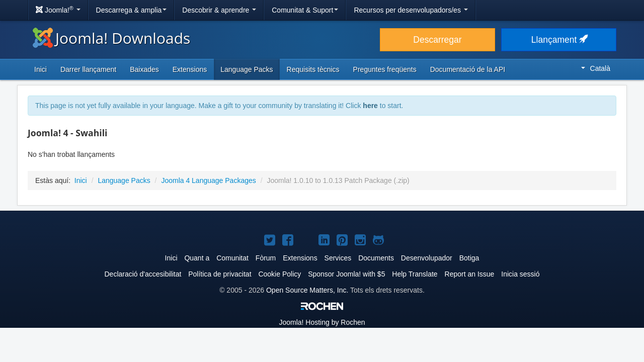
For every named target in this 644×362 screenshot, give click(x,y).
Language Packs (247, 69)
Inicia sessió (520, 274)
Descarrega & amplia (132, 10)
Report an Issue (470, 274)
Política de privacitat (220, 274)
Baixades (144, 69)
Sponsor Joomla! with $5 (346, 274)
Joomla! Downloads (111, 38)
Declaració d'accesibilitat (143, 274)
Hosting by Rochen (322, 322)
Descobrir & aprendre (219, 10)
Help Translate (415, 274)
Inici (41, 69)
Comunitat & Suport (305, 10)
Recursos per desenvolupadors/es (411, 10)
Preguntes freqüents (385, 69)
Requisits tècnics (313, 69)
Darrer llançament (88, 69)
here (370, 106)
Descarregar (437, 40)
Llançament (559, 40)
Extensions (190, 69)
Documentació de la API (468, 69)
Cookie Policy (279, 274)
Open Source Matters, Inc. (307, 290)
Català (596, 68)
